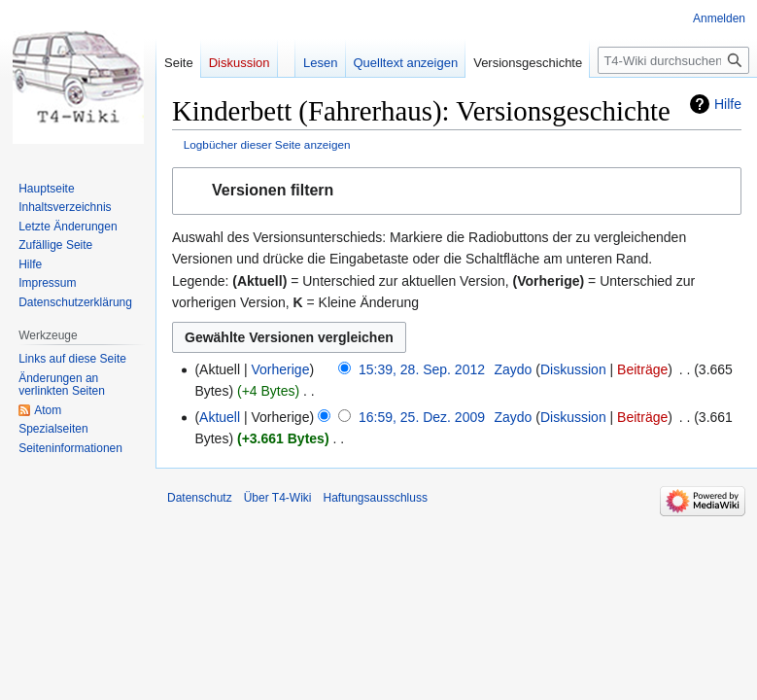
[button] (457, 191)
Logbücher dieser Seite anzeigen (267, 144)
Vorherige (281, 369)
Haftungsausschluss (376, 498)
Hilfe (728, 104)
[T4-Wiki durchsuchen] (673, 60)
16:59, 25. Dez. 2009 (422, 417)
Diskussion (573, 369)
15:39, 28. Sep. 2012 (422, 369)
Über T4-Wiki (278, 498)
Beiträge (642, 369)
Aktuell (220, 417)
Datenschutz (200, 498)
